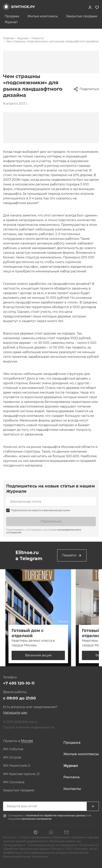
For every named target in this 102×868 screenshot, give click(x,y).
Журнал (11, 22)
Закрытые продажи (82, 16)
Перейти (72, 555)
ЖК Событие (13, 749)
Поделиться (86, 89)
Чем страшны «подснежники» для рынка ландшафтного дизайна (52, 41)
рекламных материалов (37, 819)
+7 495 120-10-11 (19, 683)
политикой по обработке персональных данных (56, 815)
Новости (38, 38)
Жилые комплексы (43, 16)
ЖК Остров (12, 758)
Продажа (12, 16)
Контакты (72, 789)
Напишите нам (15, 713)
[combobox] (27, 741)
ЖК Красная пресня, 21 (21, 774)
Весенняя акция (38, 655)
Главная (9, 38)
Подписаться (51, 521)
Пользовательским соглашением (51, 845)
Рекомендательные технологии (26, 857)
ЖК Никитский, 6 (17, 766)
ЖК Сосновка (14, 782)
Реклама (71, 777)
